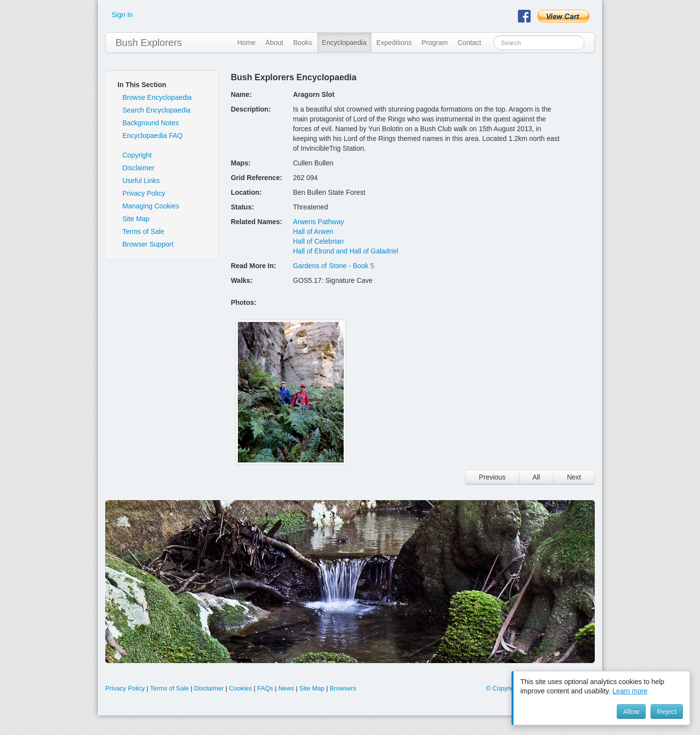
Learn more (630, 691)
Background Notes (151, 123)
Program (435, 43)
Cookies (241, 688)
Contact (469, 43)
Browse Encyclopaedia (157, 97)
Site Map (136, 219)
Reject (667, 712)
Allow (631, 712)
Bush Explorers (149, 43)
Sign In (122, 15)
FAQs (265, 688)
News (286, 688)
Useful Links (141, 181)
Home (246, 43)
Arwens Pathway (319, 222)
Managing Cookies (151, 206)
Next (574, 477)
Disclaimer (138, 168)
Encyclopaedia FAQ (152, 136)
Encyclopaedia (344, 43)
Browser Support (148, 244)
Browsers (343, 688)
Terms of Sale (143, 231)
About (274, 43)
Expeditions (394, 43)
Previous (492, 477)
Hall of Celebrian (319, 241)
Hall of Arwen (313, 231)
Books (303, 43)
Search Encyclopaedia (156, 110)
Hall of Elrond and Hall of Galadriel (346, 251)
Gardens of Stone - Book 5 (334, 266)
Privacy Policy (144, 193)
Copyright (137, 155)
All (537, 477)
